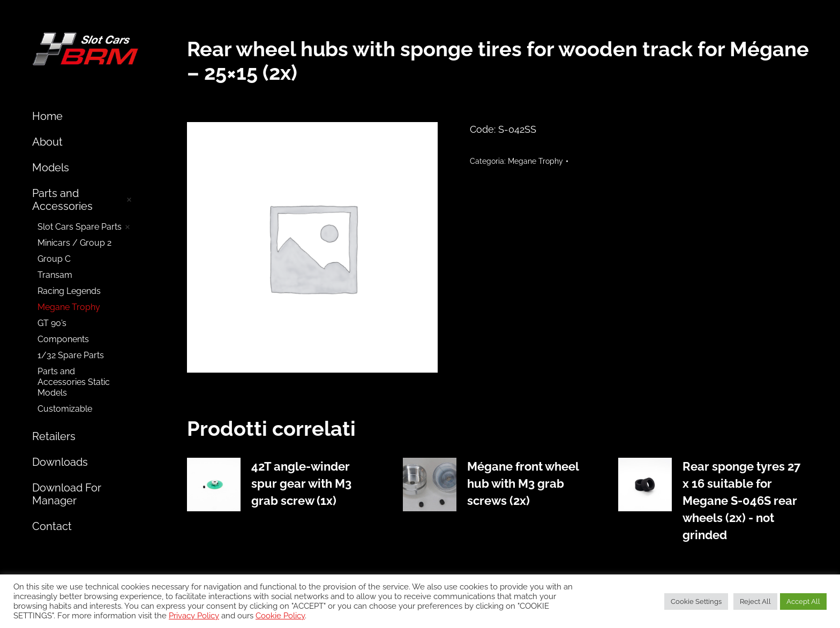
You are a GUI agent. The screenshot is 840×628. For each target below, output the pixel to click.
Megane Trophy (535, 161)
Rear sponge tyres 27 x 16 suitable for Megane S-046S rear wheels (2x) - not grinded (741, 501)
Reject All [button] (755, 601)
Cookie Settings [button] (696, 601)
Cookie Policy (280, 615)
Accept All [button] (803, 601)
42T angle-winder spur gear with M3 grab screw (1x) (301, 483)
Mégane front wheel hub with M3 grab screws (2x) (523, 483)
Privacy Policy (194, 615)
